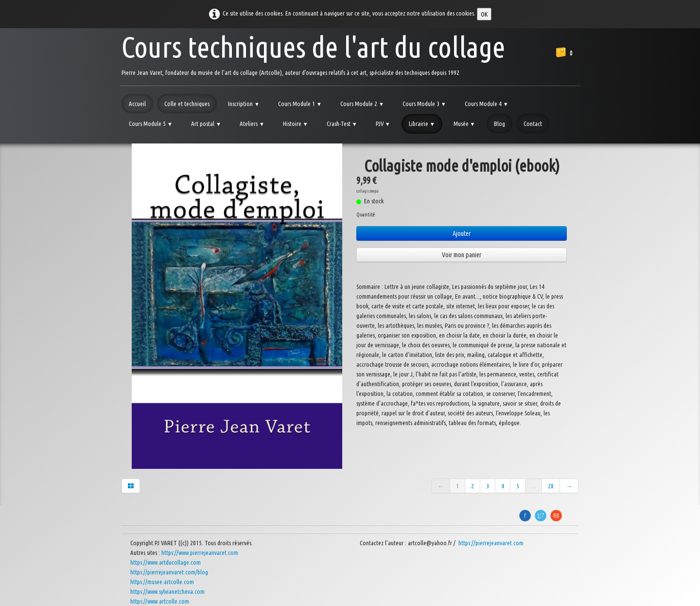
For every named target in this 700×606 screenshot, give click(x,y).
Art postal (206, 124)
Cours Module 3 (424, 104)
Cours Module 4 (487, 104)
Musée (464, 124)
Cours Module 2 (362, 104)
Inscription (244, 104)
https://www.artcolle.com (160, 601)
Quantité (366, 214)
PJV (383, 124)
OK (484, 14)
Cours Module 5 (151, 124)
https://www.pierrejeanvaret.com (200, 553)
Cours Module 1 (300, 104)
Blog (499, 124)
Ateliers (252, 124)
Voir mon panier (462, 255)
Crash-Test (342, 124)
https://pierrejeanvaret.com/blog (169, 572)
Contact (533, 124)
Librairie (422, 124)
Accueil (137, 104)
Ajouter (462, 233)
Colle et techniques (187, 104)
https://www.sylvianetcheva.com (167, 591)
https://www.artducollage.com (166, 562)
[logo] (313, 53)
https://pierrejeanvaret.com (492, 543)
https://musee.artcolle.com (162, 582)
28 (551, 486)
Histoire (296, 124)
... (534, 486)
